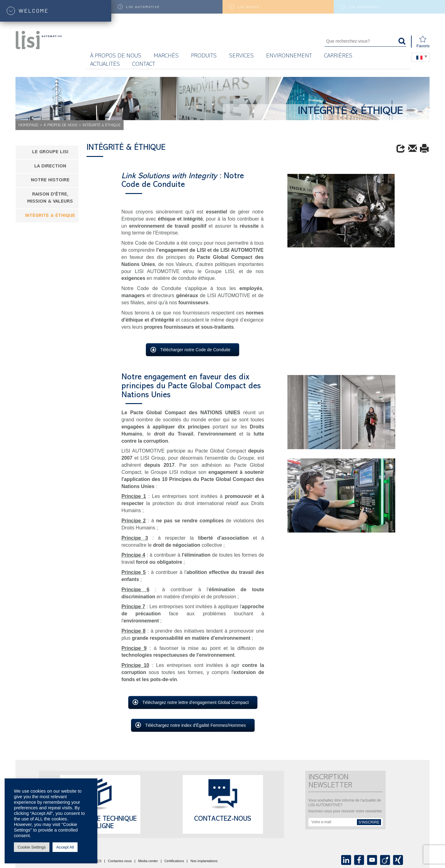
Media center (148, 861)
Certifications (174, 861)
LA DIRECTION (50, 167)
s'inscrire (369, 822)
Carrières (338, 56)
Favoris (423, 42)
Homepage (28, 126)
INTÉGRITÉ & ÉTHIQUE (50, 216)
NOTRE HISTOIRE (50, 181)
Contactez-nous (223, 820)
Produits (204, 56)
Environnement (289, 56)
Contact (144, 65)
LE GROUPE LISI (50, 152)
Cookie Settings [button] (32, 847)
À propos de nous (116, 56)
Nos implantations (204, 861)
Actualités (105, 65)
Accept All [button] (65, 847)
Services (241, 56)
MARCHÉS (166, 56)
